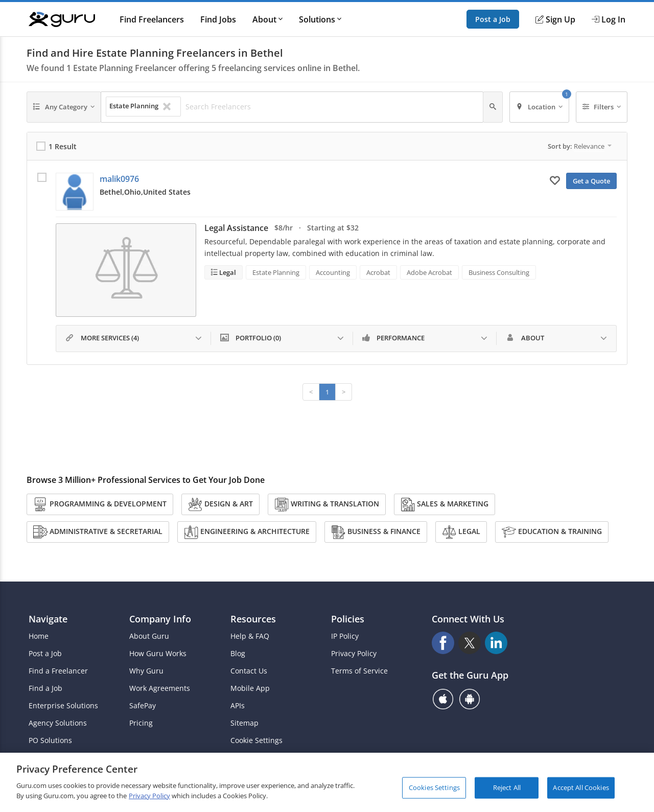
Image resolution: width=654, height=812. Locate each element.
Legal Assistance (236, 228)
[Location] (539, 107)
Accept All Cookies (581, 792)
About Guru (149, 636)
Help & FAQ (250, 636)
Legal (227, 272)
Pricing (141, 723)
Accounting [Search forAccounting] (333, 272)
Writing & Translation (327, 504)
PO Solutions (50, 740)
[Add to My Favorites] (555, 180)
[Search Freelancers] (331, 107)
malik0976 (119, 179)
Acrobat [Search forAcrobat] (378, 272)
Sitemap (244, 723)
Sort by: (580, 146)
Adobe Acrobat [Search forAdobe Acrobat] (429, 272)
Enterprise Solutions (63, 706)
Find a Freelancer (58, 671)
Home (39, 636)
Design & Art (220, 504)
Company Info (160, 619)
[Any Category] (64, 107)
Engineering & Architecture (247, 532)
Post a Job (493, 19)
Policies (348, 619)
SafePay (143, 706)
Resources (253, 619)
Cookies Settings (434, 792)
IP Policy (345, 636)
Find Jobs (218, 19)
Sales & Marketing (445, 504)
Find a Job (45, 688)
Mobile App (250, 688)
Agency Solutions (58, 723)
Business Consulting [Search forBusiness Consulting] (499, 272)
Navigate (48, 619)
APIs (238, 706)
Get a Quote (591, 181)
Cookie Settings (256, 740)
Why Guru (146, 671)
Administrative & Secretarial (98, 532)
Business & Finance (376, 532)
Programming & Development (100, 504)
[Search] (493, 107)
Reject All (507, 792)
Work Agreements (160, 688)
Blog (238, 654)
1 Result (63, 146)
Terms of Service (359, 671)
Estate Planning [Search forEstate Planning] (276, 272)
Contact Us (249, 671)
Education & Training (552, 532)
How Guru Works (158, 654)
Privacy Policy (354, 654)
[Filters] (602, 107)
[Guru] (62, 19)
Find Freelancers (152, 19)
